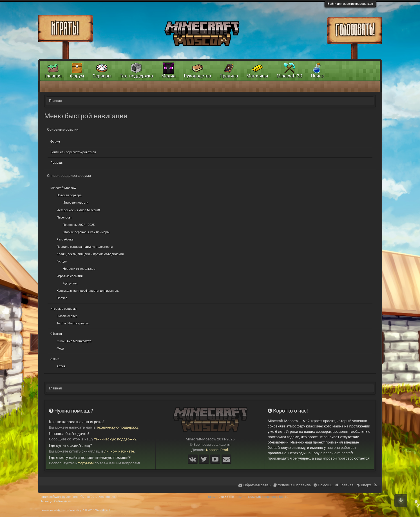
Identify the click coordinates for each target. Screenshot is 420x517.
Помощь (57, 163)
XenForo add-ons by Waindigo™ (63, 510)
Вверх (364, 485)
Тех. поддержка (137, 76)
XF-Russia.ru (62, 501)
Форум (55, 142)
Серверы (102, 76)
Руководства (197, 76)
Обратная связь (254, 485)
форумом (86, 463)
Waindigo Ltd (104, 510)
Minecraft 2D (289, 76)
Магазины (257, 76)
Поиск (317, 76)
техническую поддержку (118, 427)
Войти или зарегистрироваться (350, 4)
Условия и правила (292, 485)
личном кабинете (119, 451)
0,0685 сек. (227, 497)
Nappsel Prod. (218, 450)
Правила (229, 76)
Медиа (168, 76)
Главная (53, 76)
